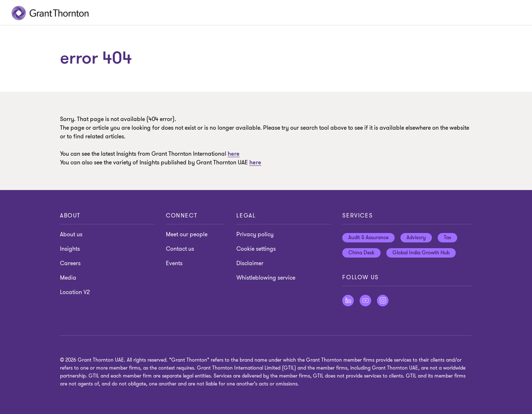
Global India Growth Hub (421, 253)
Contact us (180, 249)
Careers (70, 263)
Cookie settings (256, 249)
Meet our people (187, 234)
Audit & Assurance (368, 238)
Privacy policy (255, 234)
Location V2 (75, 292)
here (255, 163)
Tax (447, 238)
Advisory (416, 238)
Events (174, 263)
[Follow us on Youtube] (365, 301)
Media (68, 278)
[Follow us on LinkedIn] (348, 301)
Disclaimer (250, 263)
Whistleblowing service (266, 278)
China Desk (361, 253)
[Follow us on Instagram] (383, 301)
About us (71, 234)
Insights (70, 249)
